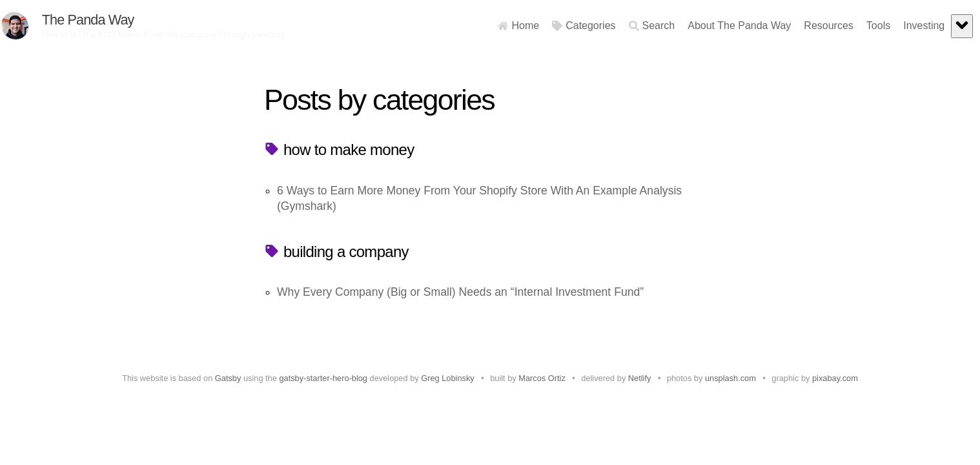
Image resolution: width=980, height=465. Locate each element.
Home (493, 26)
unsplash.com (730, 378)
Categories (558, 26)
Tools (853, 26)
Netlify (640, 378)
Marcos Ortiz (542, 378)
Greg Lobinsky (448, 378)
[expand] (937, 26)
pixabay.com (835, 378)
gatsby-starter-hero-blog (323, 378)
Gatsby (228, 378)
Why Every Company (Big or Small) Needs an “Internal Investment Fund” (460, 292)
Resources (803, 26)
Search (626, 26)
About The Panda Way (714, 26)
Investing (899, 26)
